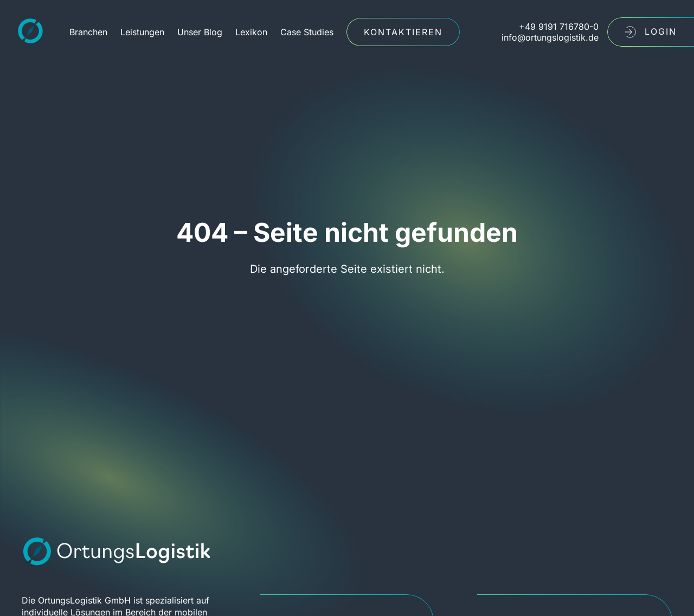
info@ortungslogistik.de (550, 37)
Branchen (88, 32)
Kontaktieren (403, 32)
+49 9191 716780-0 (559, 27)
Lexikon (251, 32)
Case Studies (307, 32)
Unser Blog (200, 32)
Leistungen (142, 32)
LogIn (651, 32)
